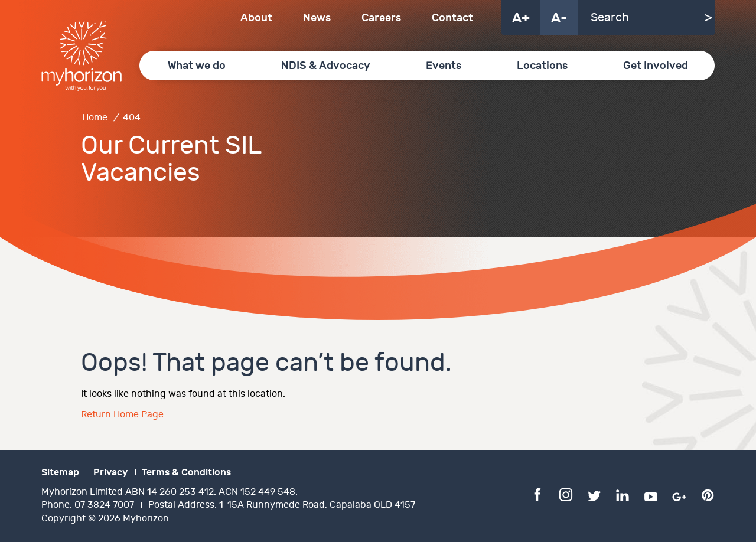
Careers (381, 18)
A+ (521, 18)
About (256, 18)
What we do (197, 66)
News (317, 18)
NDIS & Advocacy (326, 66)
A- (559, 18)
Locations (542, 66)
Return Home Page (122, 415)
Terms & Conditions (186, 472)
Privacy (110, 472)
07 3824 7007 (104, 505)
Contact (452, 18)
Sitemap (60, 472)
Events (444, 66)
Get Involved (656, 66)
